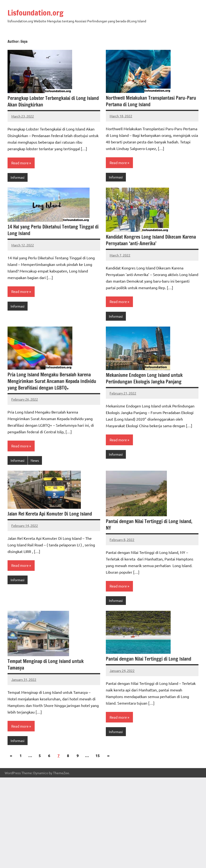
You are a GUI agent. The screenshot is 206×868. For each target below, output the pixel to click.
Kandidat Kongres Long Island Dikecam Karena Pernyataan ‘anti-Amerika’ (151, 240)
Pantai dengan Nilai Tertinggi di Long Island (148, 659)
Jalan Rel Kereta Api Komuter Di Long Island (50, 514)
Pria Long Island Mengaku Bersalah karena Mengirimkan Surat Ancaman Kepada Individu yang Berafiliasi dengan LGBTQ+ (52, 381)
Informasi (18, 177)
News (35, 460)
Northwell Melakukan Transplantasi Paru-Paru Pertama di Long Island (151, 101)
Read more (20, 163)
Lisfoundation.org (35, 13)
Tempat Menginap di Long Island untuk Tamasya (46, 665)
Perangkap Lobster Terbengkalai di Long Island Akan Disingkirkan (53, 101)
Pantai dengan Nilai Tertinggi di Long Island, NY (149, 525)
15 (98, 756)
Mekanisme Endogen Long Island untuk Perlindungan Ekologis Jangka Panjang (144, 378)
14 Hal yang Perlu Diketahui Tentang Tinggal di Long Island (53, 230)
